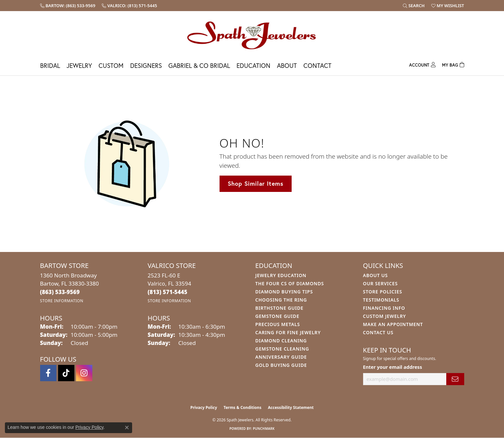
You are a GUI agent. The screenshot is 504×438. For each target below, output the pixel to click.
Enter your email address (393, 367)
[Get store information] (62, 301)
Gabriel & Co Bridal (199, 65)
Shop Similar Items (256, 183)
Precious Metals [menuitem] (278, 324)
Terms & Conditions (242, 407)
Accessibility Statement (291, 407)
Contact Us (378, 332)
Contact (317, 65)
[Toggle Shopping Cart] (453, 64)
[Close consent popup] (127, 428)
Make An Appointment (393, 324)
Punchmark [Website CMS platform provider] (264, 429)
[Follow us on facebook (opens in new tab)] (48, 373)
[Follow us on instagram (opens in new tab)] (84, 373)
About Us (375, 275)
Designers (146, 65)
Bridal (50, 65)
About (287, 65)
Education (253, 65)
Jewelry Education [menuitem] (281, 275)
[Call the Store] (60, 292)
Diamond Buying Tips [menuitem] (284, 292)
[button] (414, 6)
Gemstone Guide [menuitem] (277, 316)
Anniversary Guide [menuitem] (281, 357)
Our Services (381, 283)
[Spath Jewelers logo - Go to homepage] (252, 35)
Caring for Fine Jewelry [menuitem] (288, 332)
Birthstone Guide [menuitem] (280, 308)
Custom (111, 65)
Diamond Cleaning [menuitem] (281, 341)
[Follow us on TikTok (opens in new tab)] (66, 373)
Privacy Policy (204, 407)
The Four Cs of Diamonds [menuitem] (290, 283)
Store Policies (383, 292)
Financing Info (384, 308)
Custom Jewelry (385, 316)
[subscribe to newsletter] (455, 379)
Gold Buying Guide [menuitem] (281, 365)
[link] (68, 6)
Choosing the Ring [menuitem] (281, 300)
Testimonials (381, 300)
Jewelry (79, 65)
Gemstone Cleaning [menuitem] (282, 349)
